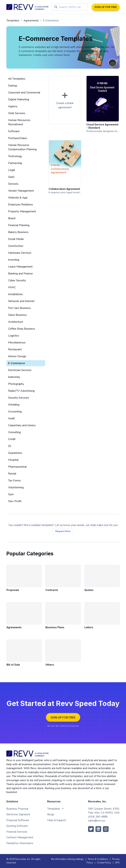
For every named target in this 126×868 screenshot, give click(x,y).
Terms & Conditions (98, 859)
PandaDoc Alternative (20, 843)
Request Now (63, 531)
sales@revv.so (97, 821)
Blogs (51, 814)
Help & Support (57, 820)
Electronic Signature (18, 814)
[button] (65, 100)
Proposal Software (18, 820)
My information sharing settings (67, 859)
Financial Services (17, 832)
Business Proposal (17, 809)
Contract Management (20, 837)
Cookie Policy (104, 863)
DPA (117, 863)
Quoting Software (17, 826)
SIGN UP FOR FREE (106, 7)
